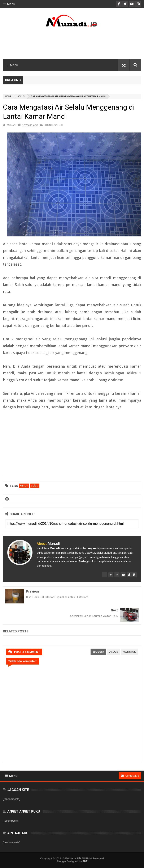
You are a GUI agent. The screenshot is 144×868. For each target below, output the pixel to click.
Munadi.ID (75, 859)
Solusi (21, 96)
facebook (129, 652)
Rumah (49, 125)
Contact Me (130, 776)
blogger (98, 652)
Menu (9, 4)
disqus (113, 652)
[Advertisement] (72, 45)
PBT (85, 861)
